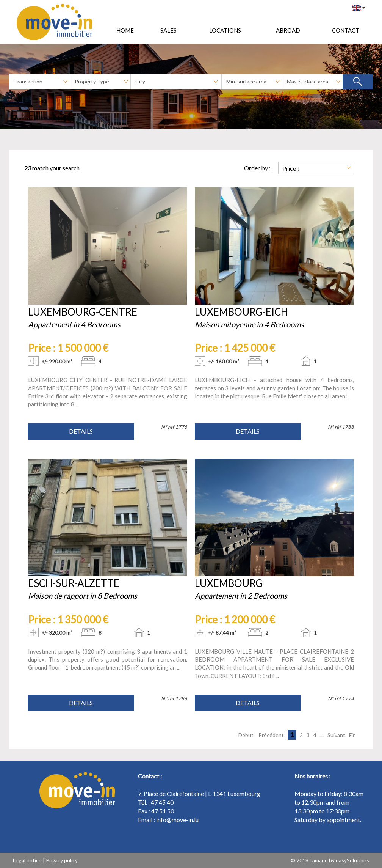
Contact (346, 30)
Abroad (288, 30)
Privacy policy (62, 860)
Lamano (319, 860)
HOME (125, 30)
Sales (168, 30)
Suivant (336, 735)
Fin (352, 735)
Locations (225, 30)
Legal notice (27, 860)
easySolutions (352, 860)
